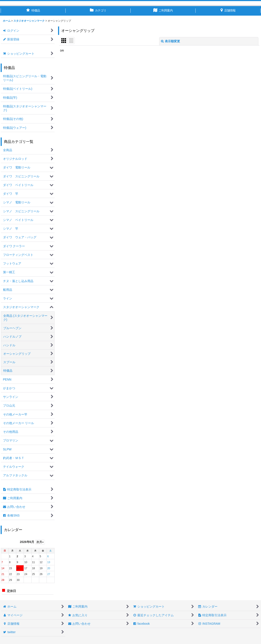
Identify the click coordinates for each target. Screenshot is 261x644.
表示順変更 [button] (170, 41)
